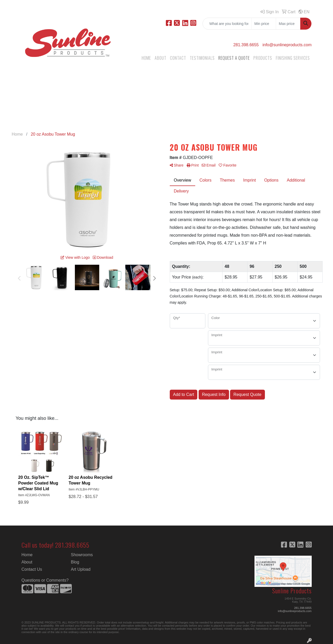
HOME (146, 58)
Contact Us (32, 569)
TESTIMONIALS (202, 58)
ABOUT (161, 58)
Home (27, 555)
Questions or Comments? (45, 580)
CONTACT (178, 58)
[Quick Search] (227, 24)
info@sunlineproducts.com (287, 45)
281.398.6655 (246, 45)
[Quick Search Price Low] (264, 24)
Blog (75, 562)
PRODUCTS (263, 58)
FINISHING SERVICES (293, 58)
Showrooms (82, 555)
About (27, 562)
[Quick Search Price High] (288, 24)
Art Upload (81, 569)
